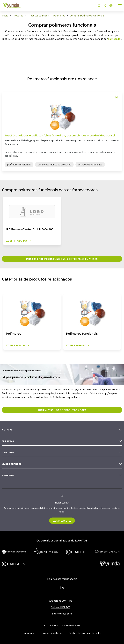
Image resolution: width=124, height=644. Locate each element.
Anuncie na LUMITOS (61, 601)
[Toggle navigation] (120, 6)
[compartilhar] (105, 6)
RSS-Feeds (8, 475)
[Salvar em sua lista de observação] (117, 97)
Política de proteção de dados (85, 633)
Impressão (29, 633)
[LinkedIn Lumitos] (62, 588)
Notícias (7, 430)
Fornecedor (115, 39)
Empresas (8, 441)
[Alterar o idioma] (111, 6)
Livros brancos (12, 464)
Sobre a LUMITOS (61, 607)
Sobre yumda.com (62, 614)
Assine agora (62, 521)
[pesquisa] (99, 6)
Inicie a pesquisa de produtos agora (62, 410)
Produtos (8, 453)
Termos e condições (51, 633)
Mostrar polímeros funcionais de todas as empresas (62, 259)
